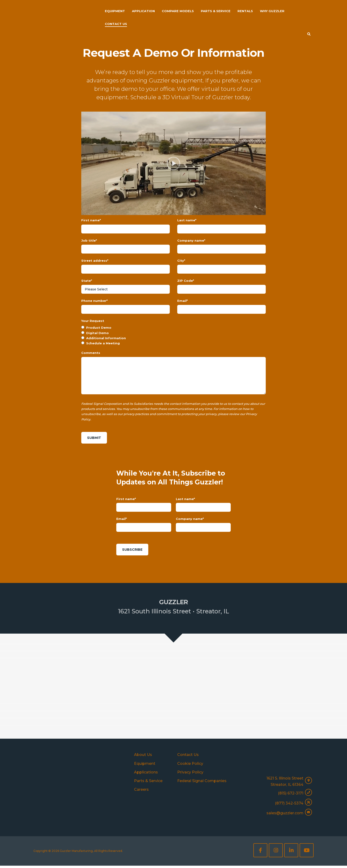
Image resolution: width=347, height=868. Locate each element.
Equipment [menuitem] (115, 11)
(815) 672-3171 (291, 798)
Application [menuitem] (143, 11)
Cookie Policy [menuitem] (190, 767)
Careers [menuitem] (141, 793)
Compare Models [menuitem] (178, 11)
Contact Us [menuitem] (116, 24)
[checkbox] (173, 349)
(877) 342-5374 (289, 806)
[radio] (173, 341)
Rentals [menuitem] (245, 11)
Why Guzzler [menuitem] (272, 11)
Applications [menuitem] (146, 775)
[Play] (173, 163)
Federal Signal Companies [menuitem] (202, 784)
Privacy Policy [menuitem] (190, 775)
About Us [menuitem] (143, 758)
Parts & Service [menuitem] (216, 11)
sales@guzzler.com (285, 815)
